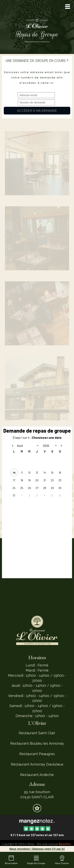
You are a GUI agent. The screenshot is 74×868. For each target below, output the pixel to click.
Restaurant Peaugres (37, 754)
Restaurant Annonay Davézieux (37, 764)
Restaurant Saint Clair (37, 733)
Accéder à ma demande (37, 111)
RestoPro (65, 844)
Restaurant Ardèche (37, 775)
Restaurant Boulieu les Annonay (37, 743)
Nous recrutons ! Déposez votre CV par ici (37, 849)
